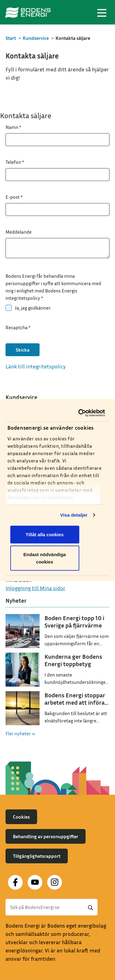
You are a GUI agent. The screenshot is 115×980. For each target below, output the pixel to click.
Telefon (15, 162)
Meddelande (19, 232)
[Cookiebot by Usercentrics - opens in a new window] (80, 413)
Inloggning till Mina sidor (35, 588)
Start (11, 38)
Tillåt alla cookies (45, 534)
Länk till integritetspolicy (36, 366)
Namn (13, 127)
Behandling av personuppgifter (46, 836)
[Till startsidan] (28, 12)
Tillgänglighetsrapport (37, 856)
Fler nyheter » (20, 733)
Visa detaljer (74, 515)
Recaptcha (18, 327)
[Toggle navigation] (102, 12)
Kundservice (36, 38)
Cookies (21, 817)
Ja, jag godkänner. (33, 308)
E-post (14, 197)
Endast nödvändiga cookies (44, 558)
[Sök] (52, 907)
